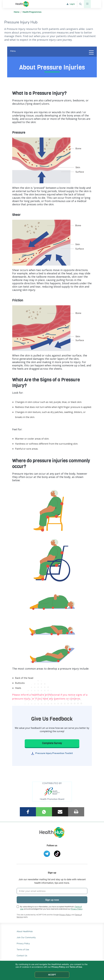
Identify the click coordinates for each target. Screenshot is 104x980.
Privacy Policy (77, 909)
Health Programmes (32, 12)
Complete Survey (52, 743)
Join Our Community (26, 937)
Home (17, 12)
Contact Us (22, 955)
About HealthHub (25, 931)
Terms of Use (23, 949)
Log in (72, 4)
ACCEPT (52, 975)
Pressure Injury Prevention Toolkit (54, 753)
